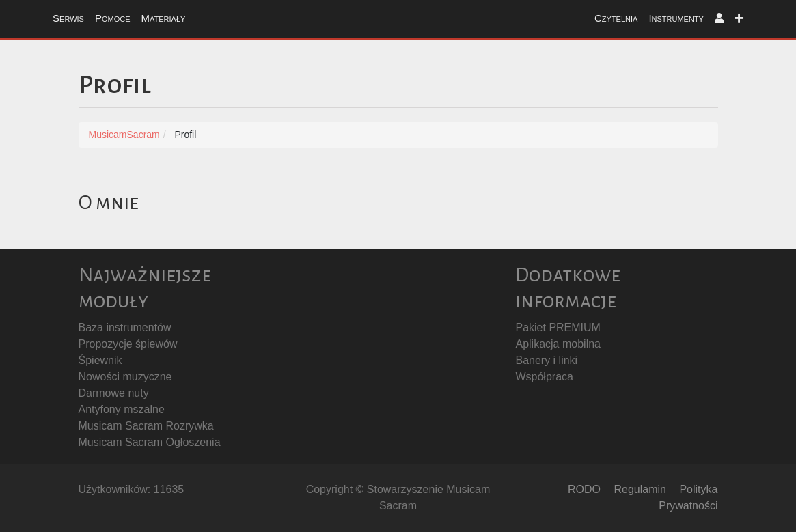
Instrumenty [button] (676, 18)
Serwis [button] (68, 18)
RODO (584, 489)
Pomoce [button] (113, 18)
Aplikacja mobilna (558, 344)
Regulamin (640, 489)
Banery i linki (546, 360)
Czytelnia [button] (616, 18)
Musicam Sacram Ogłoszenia (150, 442)
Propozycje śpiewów (128, 344)
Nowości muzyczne (125, 377)
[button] (719, 19)
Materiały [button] (163, 18)
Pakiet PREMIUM (558, 327)
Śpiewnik (100, 360)
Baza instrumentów (125, 327)
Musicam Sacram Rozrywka (146, 426)
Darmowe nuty (114, 393)
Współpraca (544, 377)
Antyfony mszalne (122, 409)
